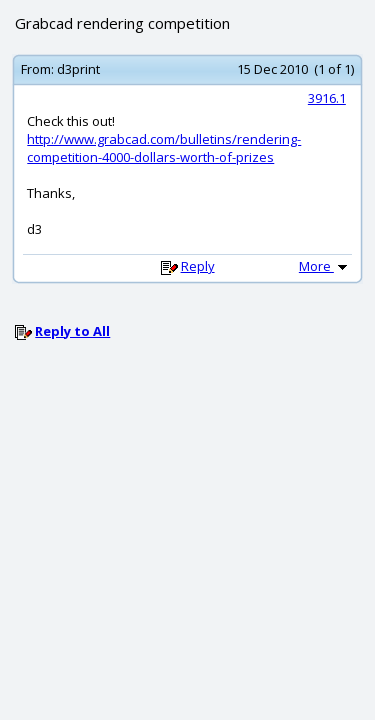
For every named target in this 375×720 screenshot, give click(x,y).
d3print (78, 69)
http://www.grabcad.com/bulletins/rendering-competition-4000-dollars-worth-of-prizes (164, 148)
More (325, 266)
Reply (198, 266)
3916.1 (327, 98)
